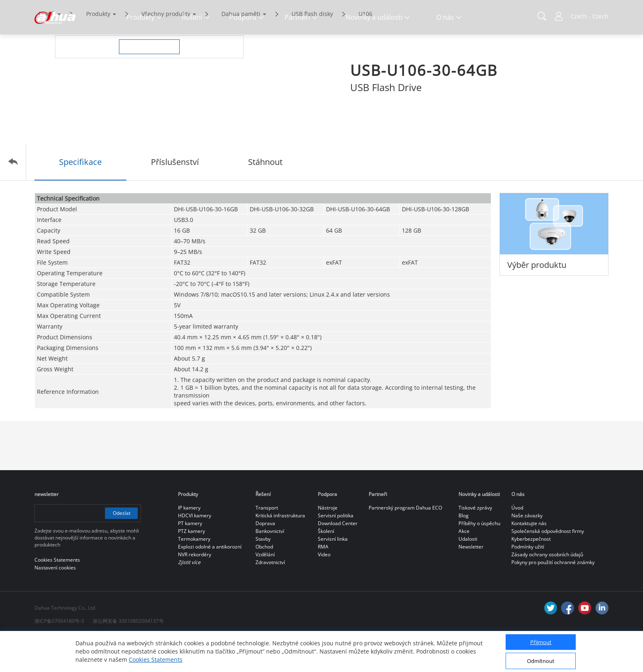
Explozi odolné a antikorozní (210, 581)
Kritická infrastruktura (280, 550)
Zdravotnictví (270, 597)
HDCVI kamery (195, 550)
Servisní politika (336, 550)
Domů (47, 48)
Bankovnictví (270, 566)
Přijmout (541, 642)
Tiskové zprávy (475, 542)
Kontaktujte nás (529, 558)
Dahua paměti (241, 48)
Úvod (517, 542)
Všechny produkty (166, 48)
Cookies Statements (156, 659)
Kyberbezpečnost (531, 573)
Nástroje (328, 542)
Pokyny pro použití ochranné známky (553, 597)
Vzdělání (265, 589)
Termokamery (194, 573)
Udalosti (468, 573)
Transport (267, 542)
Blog (464, 550)
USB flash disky (312, 48)
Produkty (98, 48)
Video (324, 589)
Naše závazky (527, 550)
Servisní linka (333, 573)
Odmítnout (541, 661)
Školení (326, 566)
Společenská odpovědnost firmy (548, 566)
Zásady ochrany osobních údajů (547, 589)
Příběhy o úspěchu (479, 558)
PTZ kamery (192, 566)
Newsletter (471, 581)
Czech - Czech (589, 16)
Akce (464, 566)
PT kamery (190, 558)
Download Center (338, 558)
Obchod (264, 581)
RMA (323, 581)
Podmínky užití (528, 581)
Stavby (263, 573)
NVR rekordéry (195, 589)
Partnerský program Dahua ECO (405, 542)
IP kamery (189, 542)
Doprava (265, 558)
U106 (365, 48)
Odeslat (122, 547)
